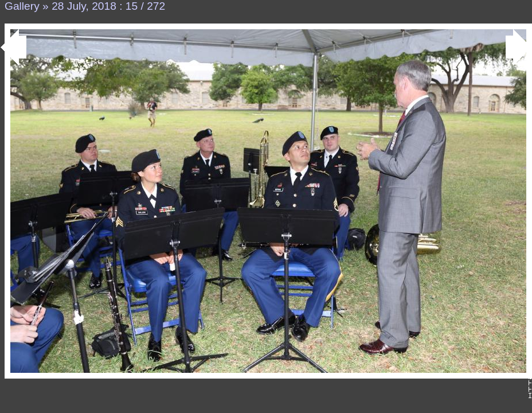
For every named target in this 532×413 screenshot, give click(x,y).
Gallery (22, 6)
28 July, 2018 (84, 6)
